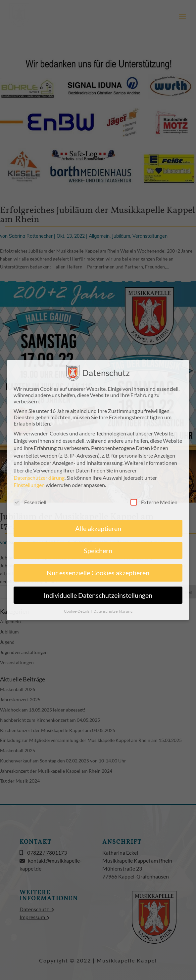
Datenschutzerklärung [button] (113, 610)
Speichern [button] (98, 549)
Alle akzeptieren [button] (98, 527)
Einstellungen (29, 483)
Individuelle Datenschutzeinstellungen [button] (98, 593)
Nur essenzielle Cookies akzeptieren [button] (98, 571)
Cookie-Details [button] (77, 610)
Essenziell (30, 500)
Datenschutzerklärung (39, 476)
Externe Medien (154, 500)
